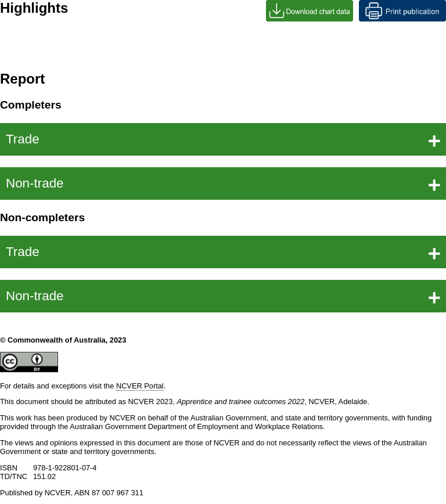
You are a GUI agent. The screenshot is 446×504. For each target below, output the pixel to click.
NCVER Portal (140, 386)
